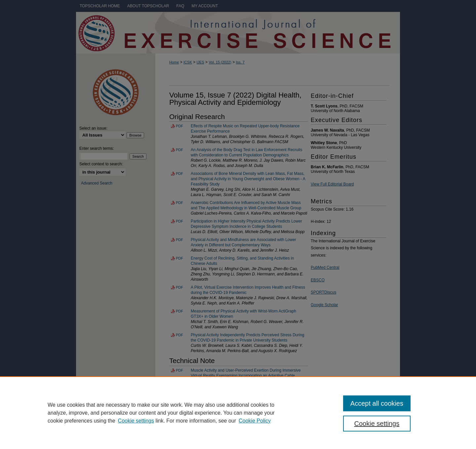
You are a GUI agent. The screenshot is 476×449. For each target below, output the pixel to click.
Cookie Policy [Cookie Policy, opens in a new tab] (255, 421)
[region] (238, 413)
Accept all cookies (377, 403)
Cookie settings (136, 421)
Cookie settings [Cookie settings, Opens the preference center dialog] (377, 424)
